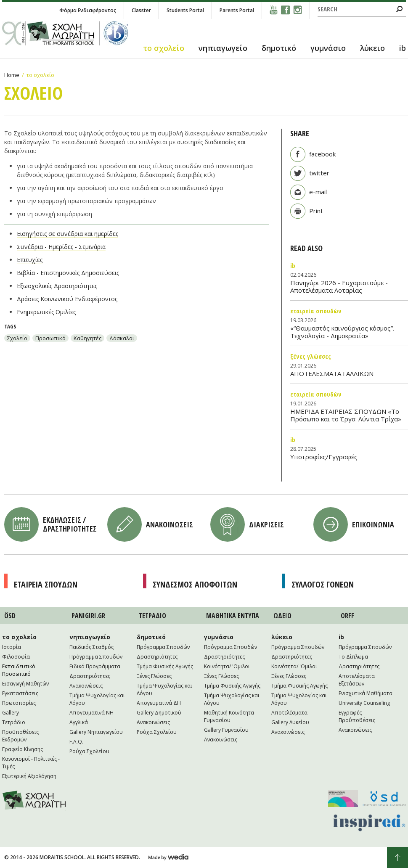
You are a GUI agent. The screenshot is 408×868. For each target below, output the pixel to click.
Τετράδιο (14, 722)
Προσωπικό (50, 338)
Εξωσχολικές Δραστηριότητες (57, 286)
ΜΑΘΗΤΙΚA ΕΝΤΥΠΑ (233, 616)
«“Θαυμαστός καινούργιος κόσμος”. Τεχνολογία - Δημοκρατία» (342, 332)
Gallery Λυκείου (290, 722)
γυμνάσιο (328, 48)
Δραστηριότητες (90, 676)
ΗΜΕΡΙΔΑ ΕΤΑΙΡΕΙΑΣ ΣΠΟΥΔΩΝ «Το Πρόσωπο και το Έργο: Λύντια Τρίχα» (346, 415)
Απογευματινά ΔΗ (159, 703)
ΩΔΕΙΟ (282, 616)
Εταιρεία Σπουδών (316, 311)
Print (316, 211)
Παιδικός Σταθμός (91, 647)
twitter (319, 173)
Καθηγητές (87, 338)
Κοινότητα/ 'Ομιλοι (227, 666)
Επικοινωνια (373, 524)
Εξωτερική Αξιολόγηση (29, 776)
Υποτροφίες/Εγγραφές (324, 457)
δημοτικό (279, 48)
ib (403, 48)
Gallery (11, 713)
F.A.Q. (76, 742)
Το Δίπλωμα (353, 657)
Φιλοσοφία (16, 657)
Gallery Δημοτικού (159, 713)
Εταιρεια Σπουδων (46, 584)
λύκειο (372, 48)
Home (12, 75)
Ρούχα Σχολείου (89, 751)
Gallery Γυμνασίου (226, 730)
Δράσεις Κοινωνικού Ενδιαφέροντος (67, 299)
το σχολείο (164, 48)
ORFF (347, 616)
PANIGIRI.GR (88, 616)
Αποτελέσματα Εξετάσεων (357, 680)
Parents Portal (237, 10)
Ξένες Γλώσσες (311, 356)
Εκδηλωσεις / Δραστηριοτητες (70, 524)
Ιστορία (12, 647)
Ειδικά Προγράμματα (95, 666)
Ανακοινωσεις (170, 524)
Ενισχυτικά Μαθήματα (366, 693)
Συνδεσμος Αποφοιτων (195, 584)
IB (293, 265)
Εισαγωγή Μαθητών (25, 684)
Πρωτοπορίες (19, 703)
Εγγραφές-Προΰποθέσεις (357, 716)
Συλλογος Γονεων (323, 584)
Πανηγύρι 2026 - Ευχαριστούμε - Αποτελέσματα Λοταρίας (339, 286)
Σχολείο (17, 338)
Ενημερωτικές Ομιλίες (46, 312)
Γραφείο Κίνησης (23, 749)
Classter (141, 10)
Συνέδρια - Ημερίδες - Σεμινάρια (61, 247)
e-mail (318, 192)
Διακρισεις (266, 524)
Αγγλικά (79, 722)
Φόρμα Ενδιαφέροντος (88, 10)
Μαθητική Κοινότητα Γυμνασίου (229, 716)
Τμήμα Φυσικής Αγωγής (165, 666)
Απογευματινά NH (91, 713)
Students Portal (185, 10)
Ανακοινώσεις (86, 686)
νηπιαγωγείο (223, 48)
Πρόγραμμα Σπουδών (96, 657)
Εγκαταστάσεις (20, 693)
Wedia (169, 857)
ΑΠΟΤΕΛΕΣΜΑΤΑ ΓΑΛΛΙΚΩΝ (332, 373)
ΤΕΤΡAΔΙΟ (152, 616)
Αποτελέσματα (289, 713)
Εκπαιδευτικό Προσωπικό (19, 670)
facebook (322, 154)
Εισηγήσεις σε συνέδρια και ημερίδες (68, 234)
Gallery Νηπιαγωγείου (96, 732)
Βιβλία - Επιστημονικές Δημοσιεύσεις (68, 273)
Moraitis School (34, 800)
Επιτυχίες (30, 260)
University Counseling (364, 703)
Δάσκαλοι (122, 338)
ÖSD (10, 616)
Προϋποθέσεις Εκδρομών (20, 736)
